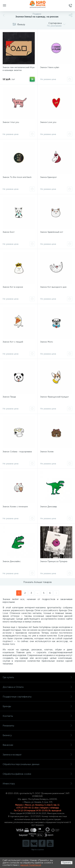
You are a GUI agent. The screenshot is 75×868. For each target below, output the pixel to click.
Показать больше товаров (37, 582)
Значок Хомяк (47, 452)
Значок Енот (9, 232)
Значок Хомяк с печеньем (15, 507)
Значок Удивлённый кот (52, 232)
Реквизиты (37, 726)
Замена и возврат (37, 755)
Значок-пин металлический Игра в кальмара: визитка (19, 69)
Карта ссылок (38, 850)
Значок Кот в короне (13, 287)
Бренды (37, 706)
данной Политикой (31, 865)
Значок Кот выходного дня (53, 287)
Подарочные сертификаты (37, 697)
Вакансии (37, 745)
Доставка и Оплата (37, 687)
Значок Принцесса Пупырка (54, 561)
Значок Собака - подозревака (17, 452)
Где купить (37, 677)
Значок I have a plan (50, 67)
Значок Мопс (47, 342)
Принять (67, 863)
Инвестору (37, 784)
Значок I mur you (11, 122)
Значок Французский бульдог (55, 397)
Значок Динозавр (49, 507)
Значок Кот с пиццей (13, 342)
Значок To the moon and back (17, 177)
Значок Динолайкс (12, 561)
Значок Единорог (49, 177)
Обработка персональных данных (37, 764)
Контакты (37, 716)
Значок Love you (48, 122)
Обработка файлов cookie (37, 774)
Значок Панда (9, 397)
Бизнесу (37, 735)
